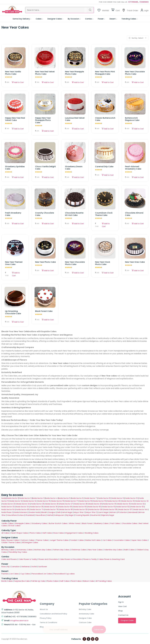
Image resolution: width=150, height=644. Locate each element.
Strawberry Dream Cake (74, 168)
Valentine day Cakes (113, 550)
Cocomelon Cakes (122, 540)
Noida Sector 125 (81, 509)
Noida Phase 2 (7, 512)
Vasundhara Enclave (16, 515)
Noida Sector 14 (30, 501)
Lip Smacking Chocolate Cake (13, 312)
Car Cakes (107, 540)
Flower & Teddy (90, 559)
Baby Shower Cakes (10, 540)
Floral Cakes (76, 581)
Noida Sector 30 (110, 504)
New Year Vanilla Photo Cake (13, 73)
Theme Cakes (42, 540)
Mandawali (133, 512)
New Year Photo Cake (45, 262)
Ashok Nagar (67, 512)
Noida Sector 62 (123, 507)
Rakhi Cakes (129, 550)
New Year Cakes (95, 550)
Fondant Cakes (77, 540)
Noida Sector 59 (80, 507)
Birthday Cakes (8, 550)
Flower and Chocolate (48, 559)
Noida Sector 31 (124, 504)
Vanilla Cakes (7, 523)
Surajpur (52, 512)
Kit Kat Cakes (14, 526)
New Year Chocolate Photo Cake (135, 73)
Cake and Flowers (9, 559)
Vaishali (50, 515)
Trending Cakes (129, 19)
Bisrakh (44, 512)
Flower (101, 19)
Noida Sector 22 (142, 501)
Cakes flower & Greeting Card (111, 559)
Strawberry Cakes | (40, 523)
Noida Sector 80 (66, 509)
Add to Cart (18, 82)
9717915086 (133, 2)
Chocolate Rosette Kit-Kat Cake (74, 214)
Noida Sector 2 (25, 498)
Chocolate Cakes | (130, 523)
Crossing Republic (82, 515)
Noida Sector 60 (94, 507)
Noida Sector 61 (109, 507)
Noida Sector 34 (22, 507)
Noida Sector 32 (138, 504)
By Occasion (74, 19)
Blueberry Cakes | (102, 523)
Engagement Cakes (74, 533)
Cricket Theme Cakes (11, 542)
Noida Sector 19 (100, 501)
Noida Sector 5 (64, 498)
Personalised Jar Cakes (42, 574)
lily (8, 566)
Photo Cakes (35, 533)
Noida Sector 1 (13, 498)
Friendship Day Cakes (18, 552)
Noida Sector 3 (38, 498)
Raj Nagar (70, 515)
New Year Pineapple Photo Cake (74, 73)
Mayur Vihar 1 (79, 512)
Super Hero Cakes (139, 540)
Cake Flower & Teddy (28, 559)
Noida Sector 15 (44, 501)
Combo (89, 19)
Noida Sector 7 (91, 498)
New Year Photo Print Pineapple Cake (105, 73)
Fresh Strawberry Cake (13, 214)
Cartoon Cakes (27, 540)
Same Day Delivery (22, 19)
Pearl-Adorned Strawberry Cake (133, 168)
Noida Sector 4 (51, 498)
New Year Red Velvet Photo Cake (45, 73)
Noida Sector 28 (81, 504)
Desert (113, 19)
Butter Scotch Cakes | (59, 523)
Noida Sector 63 (137, 507)
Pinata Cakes (53, 581)
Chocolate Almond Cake (134, 214)
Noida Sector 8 (104, 498)
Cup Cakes (25, 574)
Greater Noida (34, 512)
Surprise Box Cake (22, 581)
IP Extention (122, 512)
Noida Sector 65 (23, 509)
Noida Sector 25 (38, 504)
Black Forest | (88, 523)
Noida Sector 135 (111, 509)
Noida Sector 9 (118, 498)
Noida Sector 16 (58, 501)
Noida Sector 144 (141, 509)
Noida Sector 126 (96, 509)
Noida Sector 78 (52, 509)
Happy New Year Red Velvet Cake (15, 119)
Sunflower (43, 566)
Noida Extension (21, 512)
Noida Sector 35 (37, 507)
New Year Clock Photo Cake (103, 263)
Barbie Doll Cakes (93, 540)
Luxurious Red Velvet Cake (75, 119)
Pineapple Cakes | (23, 523)
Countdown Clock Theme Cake (104, 214)
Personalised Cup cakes (64, 574)
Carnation (15, 566)
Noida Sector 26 (52, 504)
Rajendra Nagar (108, 515)
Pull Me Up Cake (38, 581)
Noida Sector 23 (9, 504)
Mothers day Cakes (43, 550)
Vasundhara (40, 515)
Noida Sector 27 (66, 504)
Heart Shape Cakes (19, 533)
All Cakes (5, 533)
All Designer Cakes (30, 542)
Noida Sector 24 (23, 504)
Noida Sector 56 (66, 507)
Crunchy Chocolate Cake (45, 214)
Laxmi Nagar (103, 512)
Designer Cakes (55, 19)
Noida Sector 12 (16, 501)
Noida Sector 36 (51, 507)
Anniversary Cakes (25, 550)
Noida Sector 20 (114, 501)
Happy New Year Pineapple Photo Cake (43, 120)
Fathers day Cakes (61, 550)
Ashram (113, 512)
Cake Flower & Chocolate (71, 559)
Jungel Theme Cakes (59, 540)
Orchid (34, 566)
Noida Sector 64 (8, 509)
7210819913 (144, 2)
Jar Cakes (14, 574)
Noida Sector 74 (37, 509)
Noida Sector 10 (131, 498)
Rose (4, 566)
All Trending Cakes (104, 581)
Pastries (5, 574)
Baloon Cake (89, 581)
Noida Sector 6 (77, 498)
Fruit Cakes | (116, 523)
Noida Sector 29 (95, 504)
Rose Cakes (59, 533)
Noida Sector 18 (86, 501)
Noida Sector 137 (126, 509)
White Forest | (75, 523)
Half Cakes (47, 533)
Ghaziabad (30, 515)
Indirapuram (59, 515)
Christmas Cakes (79, 550)
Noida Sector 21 (128, 501)
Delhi (59, 512)
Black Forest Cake (44, 311)
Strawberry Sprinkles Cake (15, 168)
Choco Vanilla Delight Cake (45, 168)
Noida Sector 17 (72, 501)
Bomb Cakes (7, 581)
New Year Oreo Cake (135, 262)
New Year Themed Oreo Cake (14, 263)
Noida (4, 498)
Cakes (39, 19)
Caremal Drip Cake (104, 167)
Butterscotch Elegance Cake (132, 119)
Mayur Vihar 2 (91, 512)
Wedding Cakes (91, 533)
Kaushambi (96, 515)
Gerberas (25, 566)
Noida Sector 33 (8, 507)
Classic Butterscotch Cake (105, 119)
